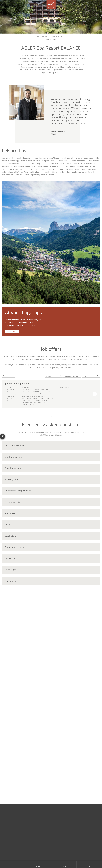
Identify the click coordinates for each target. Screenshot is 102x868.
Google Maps (12, 331)
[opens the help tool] (2, 436)
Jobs (38, 37)
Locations (44, 37)
